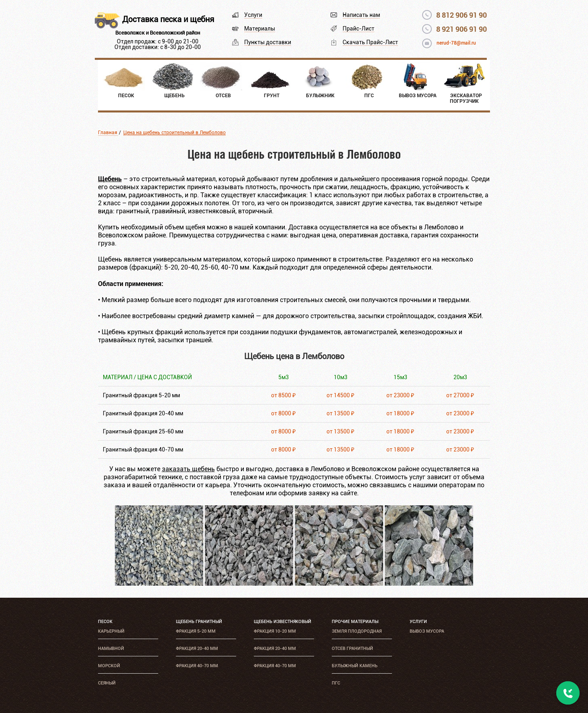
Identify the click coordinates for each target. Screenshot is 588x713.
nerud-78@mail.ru (456, 43)
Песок (105, 622)
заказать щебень (188, 469)
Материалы (260, 29)
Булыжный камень (355, 666)
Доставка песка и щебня (168, 19)
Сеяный (107, 683)
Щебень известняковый (283, 622)
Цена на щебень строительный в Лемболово (175, 133)
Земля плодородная (357, 631)
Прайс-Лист (358, 29)
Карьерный (111, 631)
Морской (109, 666)
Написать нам (361, 15)
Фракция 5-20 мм (196, 631)
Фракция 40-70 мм (197, 666)
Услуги (253, 15)
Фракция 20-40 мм (197, 649)
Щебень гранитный (199, 622)
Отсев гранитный (352, 649)
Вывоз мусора (427, 631)
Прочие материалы (355, 622)
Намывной (111, 649)
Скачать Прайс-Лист (370, 42)
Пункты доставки (268, 42)
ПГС (336, 683)
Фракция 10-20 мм (275, 631)
